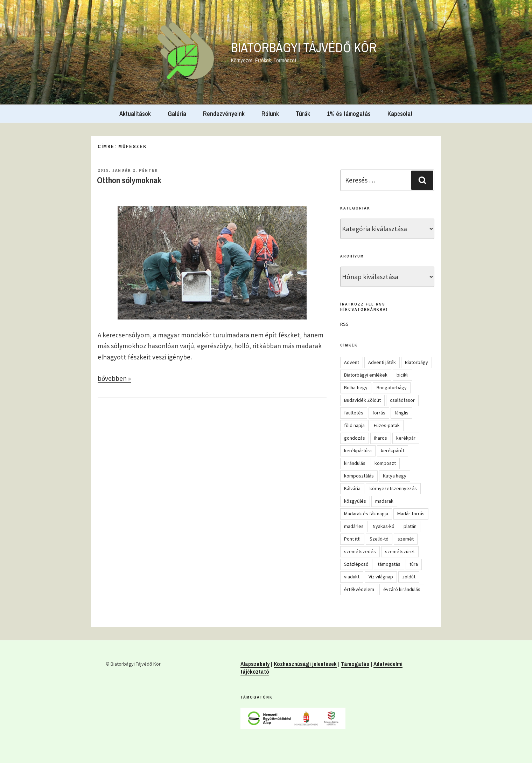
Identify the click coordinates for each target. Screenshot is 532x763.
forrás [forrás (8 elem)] (379, 413)
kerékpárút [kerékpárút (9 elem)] (393, 451)
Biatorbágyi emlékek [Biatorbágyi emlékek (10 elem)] (366, 375)
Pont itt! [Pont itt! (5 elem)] (352, 539)
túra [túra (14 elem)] (414, 564)
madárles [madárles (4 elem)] (354, 526)
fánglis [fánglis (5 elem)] (401, 413)
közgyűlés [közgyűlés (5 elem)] (355, 501)
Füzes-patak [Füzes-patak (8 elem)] (387, 425)
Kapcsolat (400, 114)
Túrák (303, 114)
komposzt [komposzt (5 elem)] (385, 463)
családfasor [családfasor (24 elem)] (402, 400)
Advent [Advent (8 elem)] (352, 362)
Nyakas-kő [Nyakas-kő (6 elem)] (384, 526)
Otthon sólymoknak (129, 180)
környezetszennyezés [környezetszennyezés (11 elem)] (393, 488)
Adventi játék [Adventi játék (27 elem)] (382, 362)
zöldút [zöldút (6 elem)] (409, 577)
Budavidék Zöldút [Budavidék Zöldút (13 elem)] (362, 400)
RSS (344, 324)
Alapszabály (255, 664)
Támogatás (355, 664)
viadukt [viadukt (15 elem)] (352, 577)
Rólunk (270, 114)
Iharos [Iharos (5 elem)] (381, 438)
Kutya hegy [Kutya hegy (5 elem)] (395, 476)
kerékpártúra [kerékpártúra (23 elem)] (358, 451)
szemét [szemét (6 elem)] (406, 539)
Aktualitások (135, 114)
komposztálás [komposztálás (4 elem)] (359, 476)
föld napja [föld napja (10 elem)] (354, 425)
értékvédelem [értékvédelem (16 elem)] (359, 589)
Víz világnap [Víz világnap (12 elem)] (381, 577)
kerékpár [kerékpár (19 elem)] (406, 438)
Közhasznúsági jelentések (305, 664)
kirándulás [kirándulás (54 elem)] (355, 463)
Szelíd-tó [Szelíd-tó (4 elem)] (379, 539)
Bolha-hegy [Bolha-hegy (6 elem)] (356, 387)
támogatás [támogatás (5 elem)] (389, 564)
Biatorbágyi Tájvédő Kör (304, 48)
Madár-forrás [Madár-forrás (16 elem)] (411, 514)
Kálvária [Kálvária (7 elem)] (352, 488)
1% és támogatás (349, 114)
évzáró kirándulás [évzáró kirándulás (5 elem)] (402, 589)
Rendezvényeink (224, 114)
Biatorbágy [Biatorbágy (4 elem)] (416, 362)
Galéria (177, 114)
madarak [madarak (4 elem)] (384, 501)
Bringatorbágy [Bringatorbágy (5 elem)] (392, 387)
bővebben (114, 378)
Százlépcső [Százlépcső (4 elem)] (356, 564)
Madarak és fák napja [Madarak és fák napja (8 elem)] (366, 514)
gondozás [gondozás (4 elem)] (355, 438)
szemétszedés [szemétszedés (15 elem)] (360, 551)
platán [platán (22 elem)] (410, 526)
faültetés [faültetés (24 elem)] (354, 413)
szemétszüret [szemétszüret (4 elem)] (400, 551)
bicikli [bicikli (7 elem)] (402, 375)
